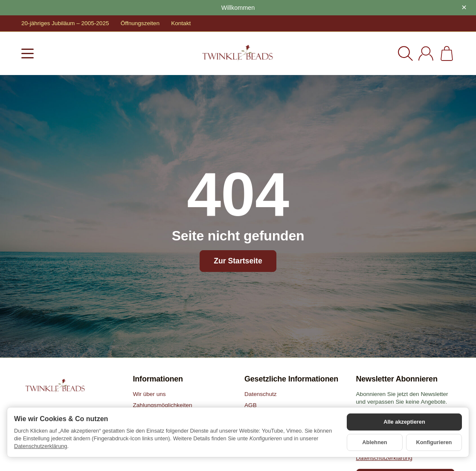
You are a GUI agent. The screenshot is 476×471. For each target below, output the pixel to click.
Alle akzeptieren (404, 422)
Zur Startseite (238, 261)
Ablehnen (374, 442)
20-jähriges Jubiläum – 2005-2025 (65, 23)
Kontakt (181, 23)
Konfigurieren (434, 442)
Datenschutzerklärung (41, 446)
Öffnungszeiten (140, 23)
